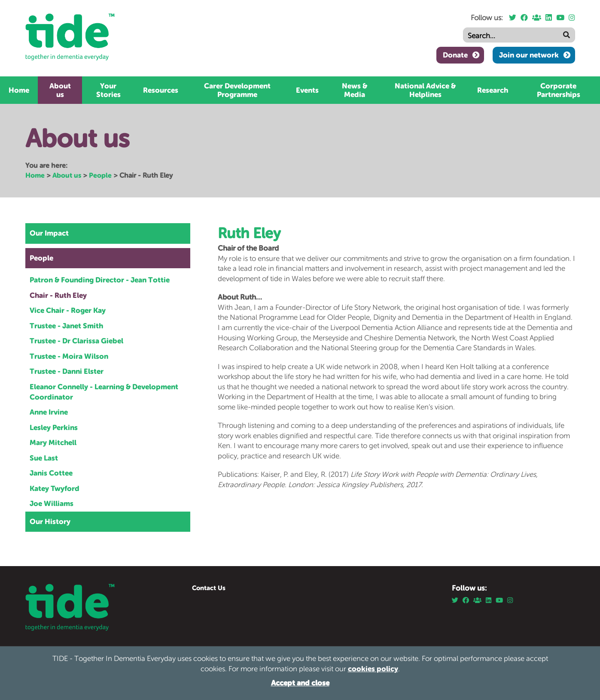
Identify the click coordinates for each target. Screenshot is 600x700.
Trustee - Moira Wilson (69, 356)
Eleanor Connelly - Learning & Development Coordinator (104, 392)
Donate (455, 55)
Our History (50, 521)
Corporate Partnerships (559, 90)
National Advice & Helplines (425, 90)
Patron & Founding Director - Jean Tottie (100, 280)
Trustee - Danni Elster (67, 371)
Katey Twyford (55, 488)
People (100, 175)
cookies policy (373, 669)
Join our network (529, 55)
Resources (161, 90)
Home (19, 90)
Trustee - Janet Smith (66, 326)
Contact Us (209, 588)
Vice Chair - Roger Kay (68, 310)
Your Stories (108, 90)
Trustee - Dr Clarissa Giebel (76, 341)
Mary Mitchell (53, 442)
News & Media (355, 90)
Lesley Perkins (54, 427)
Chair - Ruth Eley (58, 295)
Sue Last (44, 458)
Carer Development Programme (237, 90)
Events (307, 90)
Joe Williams (52, 503)
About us (60, 90)
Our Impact (49, 233)
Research (493, 90)
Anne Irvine (49, 412)
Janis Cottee (51, 473)
